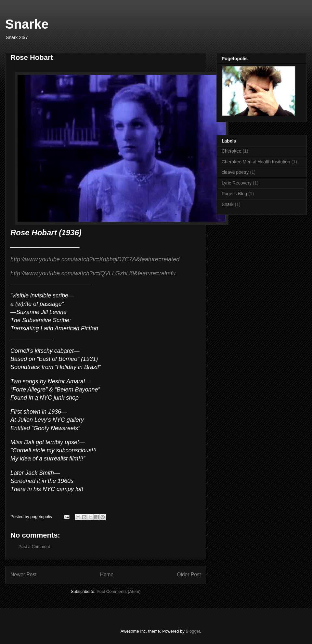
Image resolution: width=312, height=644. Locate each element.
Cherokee (232, 151)
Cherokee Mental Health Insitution (256, 162)
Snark (228, 204)
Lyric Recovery (237, 183)
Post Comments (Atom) (118, 591)
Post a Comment (34, 547)
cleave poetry (235, 172)
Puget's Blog (234, 194)
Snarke (27, 24)
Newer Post (24, 575)
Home (107, 575)
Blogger (193, 631)
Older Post (189, 575)
